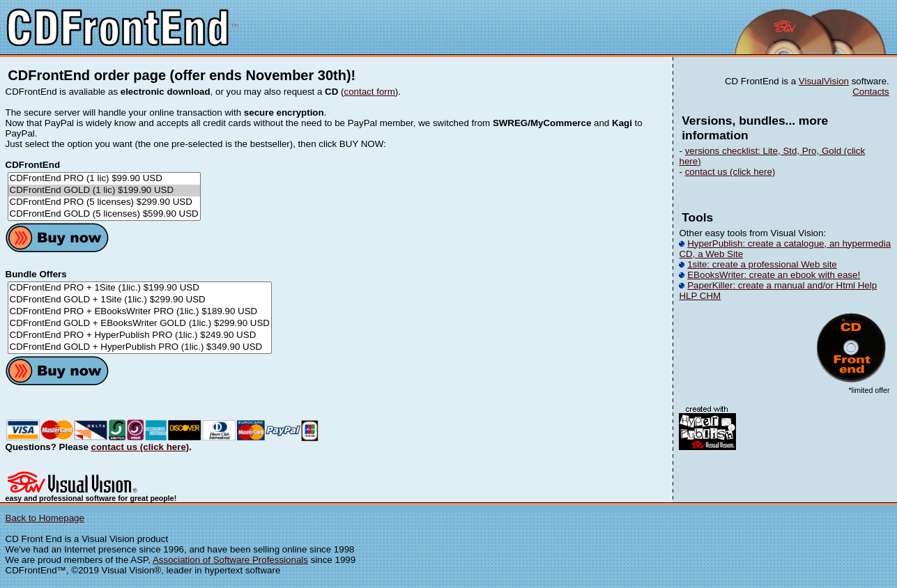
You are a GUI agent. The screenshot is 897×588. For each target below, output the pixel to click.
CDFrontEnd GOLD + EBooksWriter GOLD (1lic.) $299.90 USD (140, 324)
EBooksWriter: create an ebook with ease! (774, 275)
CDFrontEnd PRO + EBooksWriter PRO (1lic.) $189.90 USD (140, 312)
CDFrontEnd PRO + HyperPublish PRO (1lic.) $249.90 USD (140, 335)
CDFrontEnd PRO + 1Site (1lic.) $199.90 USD (140, 288)
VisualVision (824, 81)
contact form (370, 92)
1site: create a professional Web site (762, 264)
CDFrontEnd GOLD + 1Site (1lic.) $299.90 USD (140, 300)
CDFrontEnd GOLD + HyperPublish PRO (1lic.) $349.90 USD (140, 347)
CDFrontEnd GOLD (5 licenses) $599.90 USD (104, 214)
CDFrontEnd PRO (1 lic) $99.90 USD (104, 179)
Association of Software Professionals (230, 560)
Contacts (871, 92)
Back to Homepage (45, 518)
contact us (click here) (140, 447)
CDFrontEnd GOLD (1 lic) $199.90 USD (104, 191)
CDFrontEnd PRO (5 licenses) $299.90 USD (104, 202)
